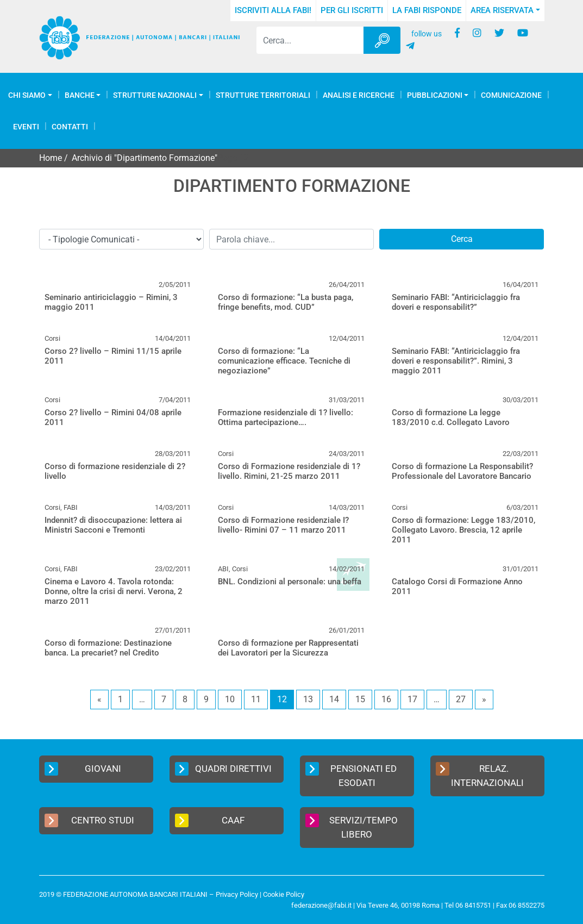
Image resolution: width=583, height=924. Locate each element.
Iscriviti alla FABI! (273, 10)
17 (412, 699)
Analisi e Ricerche (359, 95)
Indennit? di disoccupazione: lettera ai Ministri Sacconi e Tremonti (113, 525)
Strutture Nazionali (155, 95)
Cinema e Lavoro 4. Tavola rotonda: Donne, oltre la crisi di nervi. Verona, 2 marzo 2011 (114, 591)
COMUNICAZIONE (511, 95)
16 (386, 699)
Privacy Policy (237, 894)
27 (461, 699)
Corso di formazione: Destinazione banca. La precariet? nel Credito (108, 648)
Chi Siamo (27, 95)
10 (230, 699)
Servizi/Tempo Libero (352, 827)
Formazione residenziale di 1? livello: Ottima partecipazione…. (286, 417)
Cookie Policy (284, 894)
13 (308, 699)
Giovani (83, 769)
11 (256, 699)
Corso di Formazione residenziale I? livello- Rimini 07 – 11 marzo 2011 (283, 525)
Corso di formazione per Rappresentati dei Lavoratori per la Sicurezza (288, 648)
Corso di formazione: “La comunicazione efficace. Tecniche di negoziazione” (284, 361)
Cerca (462, 239)
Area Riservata (502, 10)
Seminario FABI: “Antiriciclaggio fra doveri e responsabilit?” (456, 302)
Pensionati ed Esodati (351, 775)
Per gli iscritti (352, 10)
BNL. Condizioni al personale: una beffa (290, 582)
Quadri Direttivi (223, 769)
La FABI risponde (427, 10)
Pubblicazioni (435, 95)
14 (334, 699)
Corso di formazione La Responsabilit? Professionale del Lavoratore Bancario (462, 471)
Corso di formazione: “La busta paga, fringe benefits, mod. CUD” (286, 302)
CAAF (210, 820)
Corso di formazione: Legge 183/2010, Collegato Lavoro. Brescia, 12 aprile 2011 (463, 530)
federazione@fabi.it (321, 905)
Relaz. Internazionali (480, 775)
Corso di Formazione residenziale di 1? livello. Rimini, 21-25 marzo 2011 (289, 471)
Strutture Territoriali (263, 95)
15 (360, 699)
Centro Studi (90, 820)
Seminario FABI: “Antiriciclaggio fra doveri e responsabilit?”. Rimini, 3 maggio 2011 (456, 361)
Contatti (70, 127)
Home (51, 158)
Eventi (26, 127)
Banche (80, 95)
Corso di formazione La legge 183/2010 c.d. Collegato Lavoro (451, 417)
